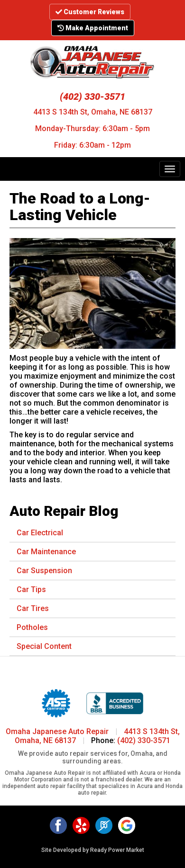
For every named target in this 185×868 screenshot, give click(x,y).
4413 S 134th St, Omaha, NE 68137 (93, 112)
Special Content (44, 646)
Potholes (32, 627)
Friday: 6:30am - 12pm (92, 145)
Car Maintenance (46, 552)
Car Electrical (40, 533)
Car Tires (33, 608)
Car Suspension (44, 571)
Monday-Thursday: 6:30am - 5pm (92, 128)
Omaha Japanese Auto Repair (57, 731)
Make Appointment (93, 28)
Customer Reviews (90, 12)
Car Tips (31, 589)
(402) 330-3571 (92, 97)
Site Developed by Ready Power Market (93, 850)
